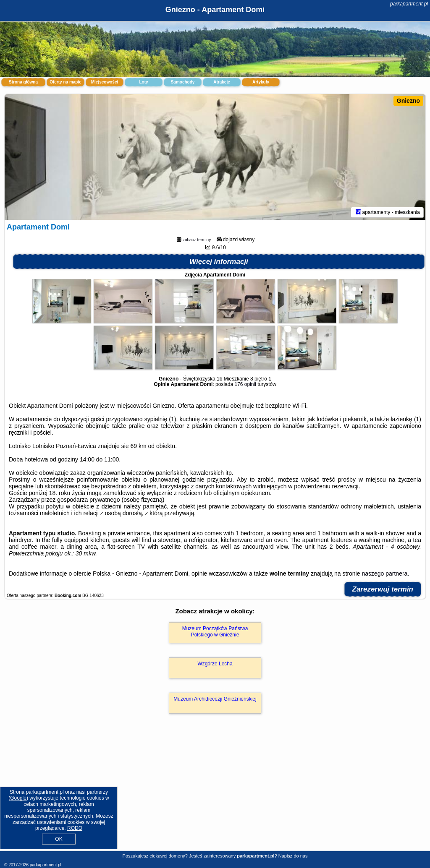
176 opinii (245, 384)
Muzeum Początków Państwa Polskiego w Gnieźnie (215, 631)
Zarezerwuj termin (383, 589)
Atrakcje (222, 82)
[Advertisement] (215, 791)
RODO (75, 828)
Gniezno (408, 101)
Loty (143, 82)
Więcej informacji (219, 262)
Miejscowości (105, 82)
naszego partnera (384, 573)
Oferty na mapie (66, 82)
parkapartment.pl (409, 4)
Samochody (183, 82)
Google (18, 798)
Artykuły (261, 82)
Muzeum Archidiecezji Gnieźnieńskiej (215, 699)
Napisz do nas (293, 856)
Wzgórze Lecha (215, 664)
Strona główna (23, 82)
